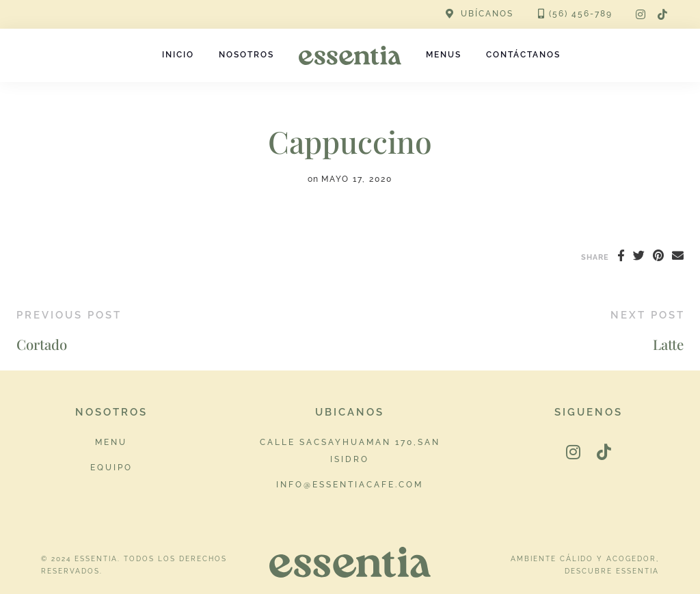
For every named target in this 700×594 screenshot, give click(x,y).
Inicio (178, 55)
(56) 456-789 (581, 14)
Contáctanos (523, 55)
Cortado (42, 344)
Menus (444, 55)
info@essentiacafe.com (350, 484)
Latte (668, 344)
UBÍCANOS (487, 14)
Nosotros (246, 55)
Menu (111, 442)
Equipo (111, 467)
